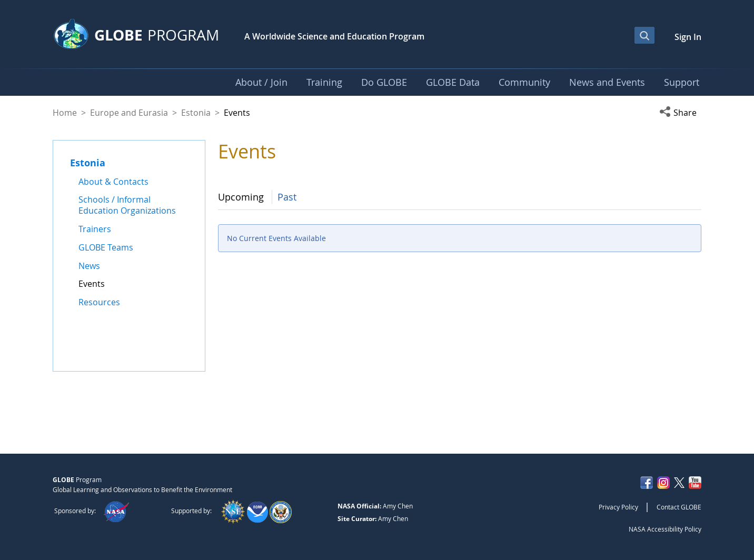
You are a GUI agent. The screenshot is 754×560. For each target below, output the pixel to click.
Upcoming (241, 197)
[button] (680, 113)
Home (65, 113)
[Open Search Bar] (644, 35)
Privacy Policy (618, 507)
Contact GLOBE (679, 507)
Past (287, 197)
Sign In (688, 37)
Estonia (196, 113)
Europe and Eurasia (129, 113)
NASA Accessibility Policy (665, 529)
